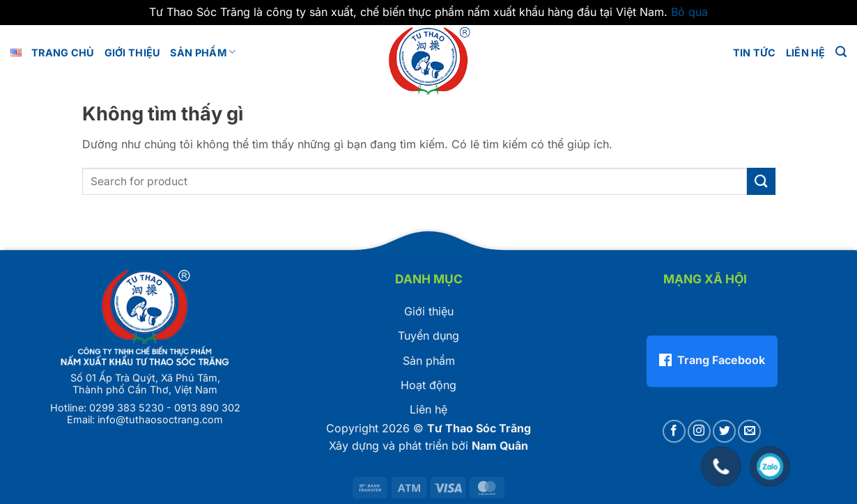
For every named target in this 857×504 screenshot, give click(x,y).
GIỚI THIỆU (133, 53)
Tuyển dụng (428, 336)
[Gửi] (761, 181)
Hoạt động (428, 385)
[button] (841, 52)
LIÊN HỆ (806, 53)
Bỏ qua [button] (689, 12)
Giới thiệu (429, 311)
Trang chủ (63, 53)
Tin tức (755, 53)
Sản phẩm (203, 52)
